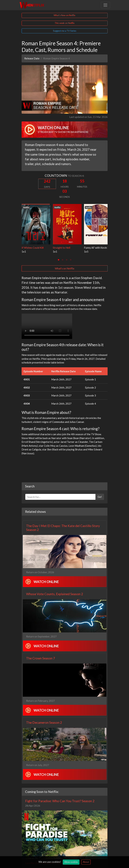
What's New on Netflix (64, 15)
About (86, 862)
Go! (100, 497)
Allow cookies (71, 862)
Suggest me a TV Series (65, 31)
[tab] (59, 260)
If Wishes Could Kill (33, 248)
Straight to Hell (61, 248)
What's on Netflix (65, 268)
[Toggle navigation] (105, 5)
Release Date (32, 58)
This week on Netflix (65, 23)
